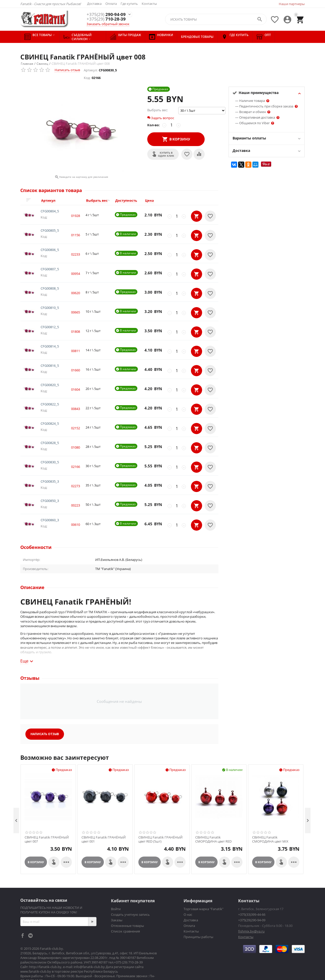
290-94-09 (106, 15)
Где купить (129, 4)
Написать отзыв (67, 70)
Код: (87, 78)
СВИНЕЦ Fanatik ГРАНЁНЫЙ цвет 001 (104, 818)
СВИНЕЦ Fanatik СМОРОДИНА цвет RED (213, 818)
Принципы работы (198, 915)
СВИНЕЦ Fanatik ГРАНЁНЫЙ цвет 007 (47, 818)
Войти (116, 887)
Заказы (117, 898)
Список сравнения (125, 910)
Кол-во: (153, 125)
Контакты (149, 4)
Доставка (94, 4)
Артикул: (91, 70)
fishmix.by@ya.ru (251, 910)
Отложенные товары (127, 904)
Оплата (111, 4)
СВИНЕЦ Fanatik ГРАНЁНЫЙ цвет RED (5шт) (160, 818)
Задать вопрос (161, 118)
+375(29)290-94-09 (252, 898)
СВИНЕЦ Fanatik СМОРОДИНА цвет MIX (270, 818)
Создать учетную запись (130, 893)
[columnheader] (60, 201)
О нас (188, 893)
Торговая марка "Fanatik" (204, 887)
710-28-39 (106, 19)
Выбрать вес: (158, 110)
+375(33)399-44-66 (252, 893)
